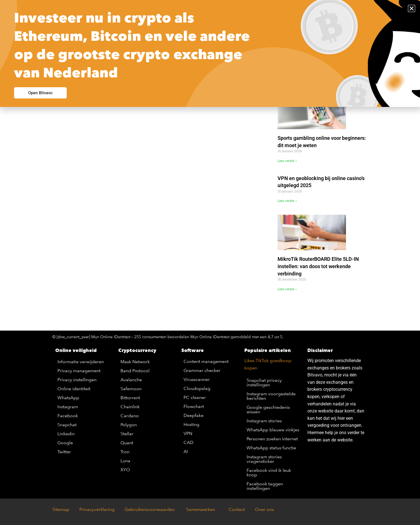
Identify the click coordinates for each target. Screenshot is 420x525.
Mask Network (135, 362)
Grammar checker (202, 370)
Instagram (68, 407)
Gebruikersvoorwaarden (151, 509)
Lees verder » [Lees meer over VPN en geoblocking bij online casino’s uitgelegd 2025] (287, 201)
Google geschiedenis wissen (268, 410)
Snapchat (67, 425)
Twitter (64, 452)
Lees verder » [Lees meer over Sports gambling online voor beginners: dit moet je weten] (287, 161)
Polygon (129, 425)
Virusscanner (197, 379)
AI (186, 451)
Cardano (130, 416)
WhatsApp (68, 398)
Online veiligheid (76, 350)
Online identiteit (74, 389)
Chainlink (130, 407)
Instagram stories (264, 421)
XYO (125, 470)
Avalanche (131, 380)
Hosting (191, 424)
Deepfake (194, 415)
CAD (188, 442)
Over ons (264, 509)
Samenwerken (200, 509)
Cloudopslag (197, 388)
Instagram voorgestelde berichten (271, 396)
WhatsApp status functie (271, 448)
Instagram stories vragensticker (264, 459)
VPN (188, 433)
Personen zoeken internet (272, 439)
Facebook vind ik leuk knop (269, 473)
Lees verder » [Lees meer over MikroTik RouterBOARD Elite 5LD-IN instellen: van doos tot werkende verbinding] (287, 289)
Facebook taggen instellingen (265, 486)
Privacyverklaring (97, 509)
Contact (237, 509)
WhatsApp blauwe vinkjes (273, 430)
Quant (127, 443)
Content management (206, 361)
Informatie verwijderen (81, 362)
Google (65, 443)
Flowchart (194, 406)
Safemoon (131, 389)
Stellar (127, 434)
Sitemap (61, 509)
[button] (412, 8)
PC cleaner (195, 397)
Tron (125, 452)
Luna (125, 461)
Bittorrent (130, 398)
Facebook (68, 416)
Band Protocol (135, 371)
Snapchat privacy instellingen (264, 382)
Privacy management (79, 371)
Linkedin (66, 434)
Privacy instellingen (77, 380)
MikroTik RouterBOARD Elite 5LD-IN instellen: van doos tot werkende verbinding (318, 266)
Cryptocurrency (137, 350)
